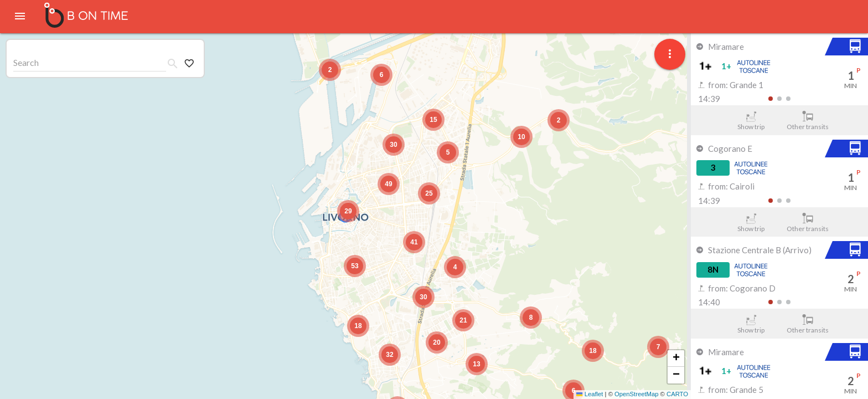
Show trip (751, 121)
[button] (658, 347)
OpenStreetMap (636, 394)
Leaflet (590, 394)
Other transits (808, 121)
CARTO (677, 394)
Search (26, 62)
